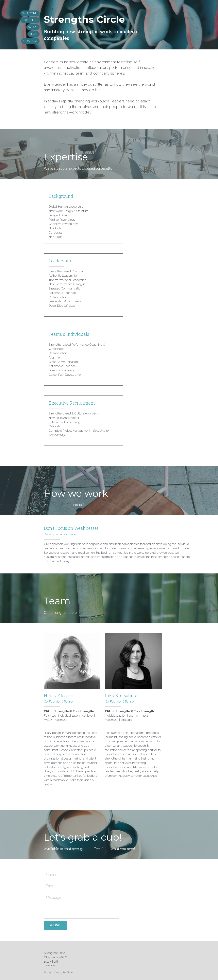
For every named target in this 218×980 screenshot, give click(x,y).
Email (60, 868)
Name (60, 857)
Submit (65, 907)
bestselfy (59, 749)
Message (63, 879)
